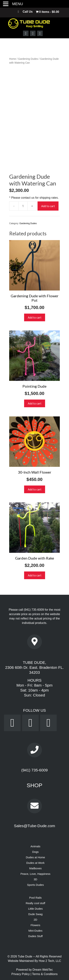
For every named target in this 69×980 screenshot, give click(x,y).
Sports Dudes (35, 885)
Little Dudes (35, 909)
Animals (35, 846)
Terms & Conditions (45, 974)
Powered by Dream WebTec (34, 970)
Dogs (35, 852)
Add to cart (48, 206)
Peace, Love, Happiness (35, 874)
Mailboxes (36, 868)
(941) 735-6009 (34, 610)
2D (35, 920)
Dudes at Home (35, 857)
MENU (18, 4)
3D (35, 879)
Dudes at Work (35, 863)
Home (13, 59)
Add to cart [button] (35, 317)
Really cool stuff (36, 903)
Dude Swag (36, 914)
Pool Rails (36, 898)
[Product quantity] (23, 206)
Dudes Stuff (35, 936)
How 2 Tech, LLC (50, 961)
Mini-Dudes (36, 931)
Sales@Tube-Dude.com (35, 826)
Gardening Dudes (28, 59)
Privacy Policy (21, 974)
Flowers (35, 925)
